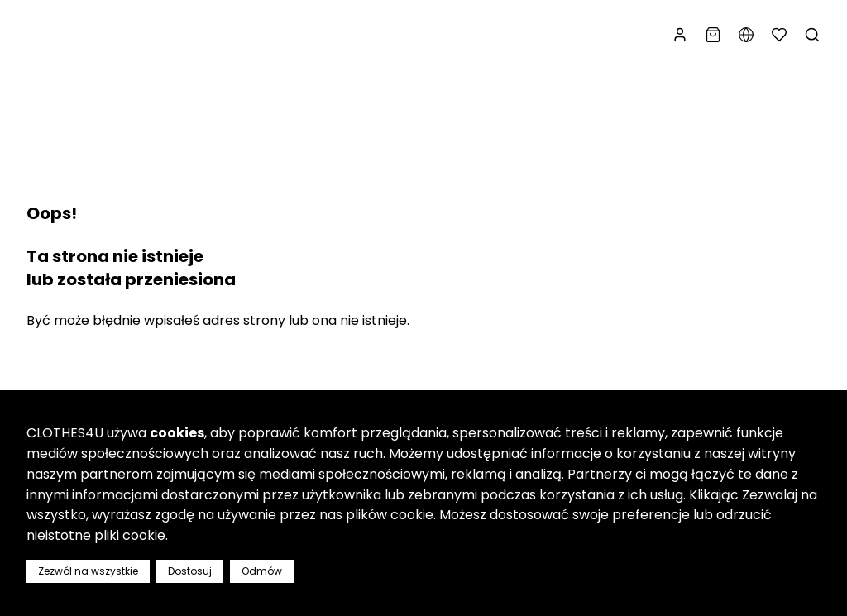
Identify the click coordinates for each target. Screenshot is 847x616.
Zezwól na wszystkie (88, 571)
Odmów (262, 571)
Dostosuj (190, 571)
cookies (177, 433)
